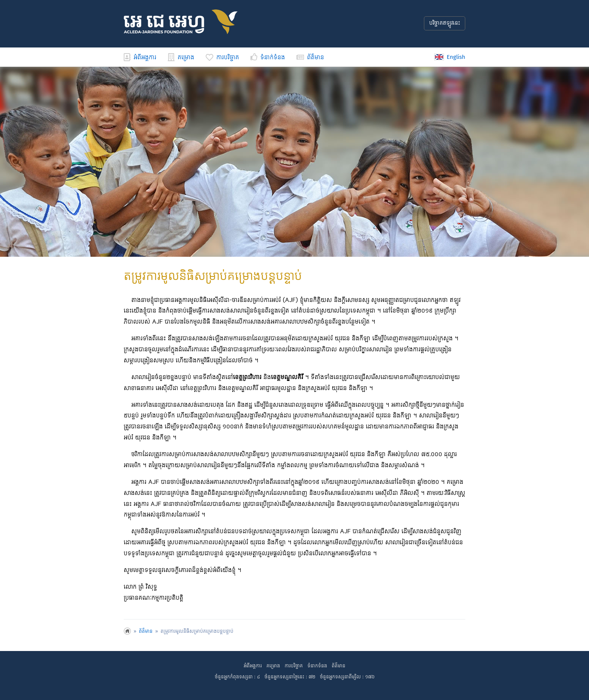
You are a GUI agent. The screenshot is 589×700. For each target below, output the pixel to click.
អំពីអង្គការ (140, 58)
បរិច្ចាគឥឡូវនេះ (445, 23)
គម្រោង (181, 58)
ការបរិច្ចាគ (222, 58)
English (450, 57)
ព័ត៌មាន (310, 58)
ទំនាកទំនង (317, 666)
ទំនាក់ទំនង (268, 58)
